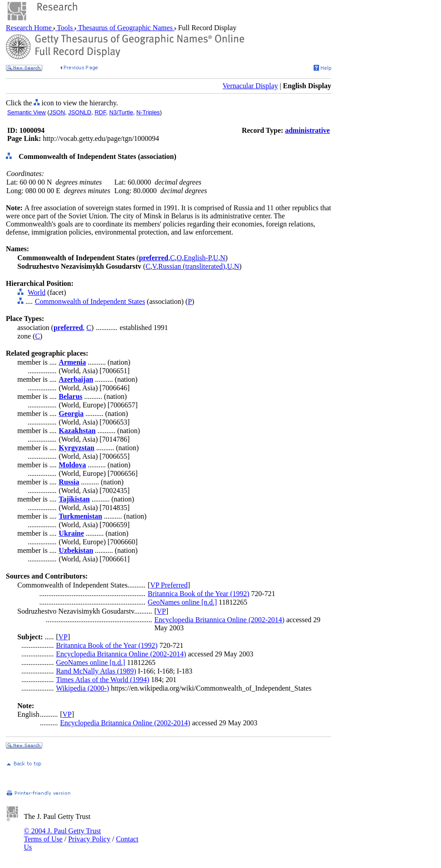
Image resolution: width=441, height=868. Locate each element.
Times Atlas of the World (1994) (102, 680)
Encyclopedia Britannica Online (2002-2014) (219, 620)
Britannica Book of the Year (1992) (198, 594)
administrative (307, 130)
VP (161, 611)
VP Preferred (169, 585)
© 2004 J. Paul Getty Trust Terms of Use (62, 835)
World (37, 292)
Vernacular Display (250, 86)
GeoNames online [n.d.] (182, 602)
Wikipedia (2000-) (82, 688)
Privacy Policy (89, 839)
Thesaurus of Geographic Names (126, 28)
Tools (65, 28)
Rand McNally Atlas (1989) (96, 671)
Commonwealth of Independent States (90, 301)
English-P (197, 258)
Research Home (30, 28)
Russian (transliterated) (192, 266)
